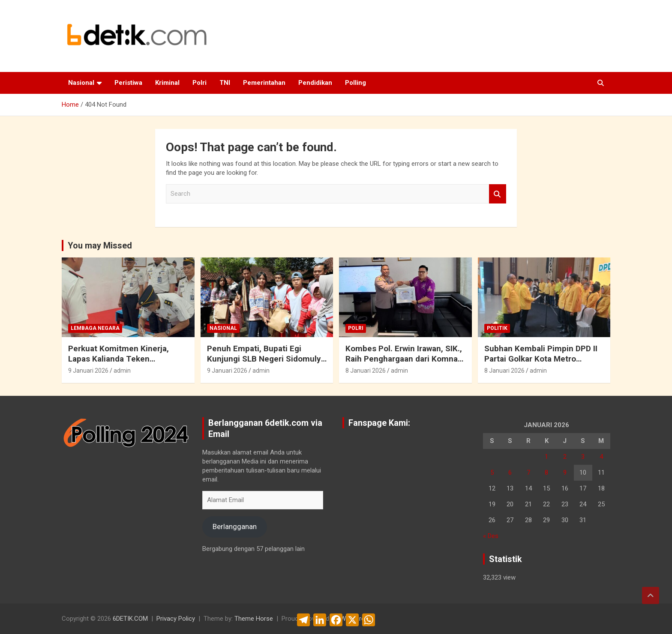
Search (498, 194)
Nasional (81, 83)
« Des (491, 536)
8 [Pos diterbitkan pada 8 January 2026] (546, 473)
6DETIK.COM (130, 619)
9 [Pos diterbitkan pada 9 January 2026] (565, 473)
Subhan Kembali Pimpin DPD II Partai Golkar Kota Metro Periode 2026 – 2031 (541, 359)
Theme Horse (254, 619)
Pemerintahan (264, 83)
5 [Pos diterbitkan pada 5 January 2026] (492, 473)
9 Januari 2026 (88, 371)
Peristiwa (128, 83)
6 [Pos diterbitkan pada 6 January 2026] (510, 473)
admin (122, 371)
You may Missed (100, 245)
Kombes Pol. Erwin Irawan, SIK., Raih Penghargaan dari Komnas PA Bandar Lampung (404, 359)
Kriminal (167, 83)
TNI (225, 83)
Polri (199, 83)
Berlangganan (235, 526)
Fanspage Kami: (379, 423)
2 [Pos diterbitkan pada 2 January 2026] (565, 457)
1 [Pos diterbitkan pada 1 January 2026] (546, 457)
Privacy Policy (176, 619)
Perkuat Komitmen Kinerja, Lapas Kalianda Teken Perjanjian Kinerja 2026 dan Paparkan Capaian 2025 (119, 364)
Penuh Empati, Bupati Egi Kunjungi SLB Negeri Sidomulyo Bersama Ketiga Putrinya (266, 359)
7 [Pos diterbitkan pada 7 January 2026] (528, 473)
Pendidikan (315, 83)
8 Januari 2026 (366, 371)
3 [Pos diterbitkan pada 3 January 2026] (583, 457)
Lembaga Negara (95, 328)
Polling (355, 83)
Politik (497, 328)
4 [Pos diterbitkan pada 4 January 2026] (601, 457)
